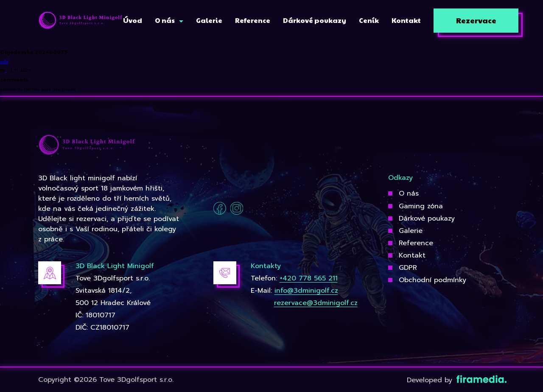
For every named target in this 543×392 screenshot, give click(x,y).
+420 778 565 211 (309, 278)
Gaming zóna (421, 206)
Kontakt (412, 255)
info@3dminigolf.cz (306, 291)
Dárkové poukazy (427, 218)
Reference (416, 243)
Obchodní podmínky (432, 280)
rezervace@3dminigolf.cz (316, 303)
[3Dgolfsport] (81, 21)
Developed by (456, 380)
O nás (409, 193)
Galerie (411, 231)
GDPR (408, 268)
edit (4, 62)
